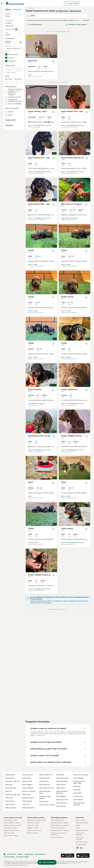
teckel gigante (61, 796)
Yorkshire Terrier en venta (12, 825)
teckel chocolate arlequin (45, 797)
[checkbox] (6, 55)
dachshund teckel (28, 808)
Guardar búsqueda (35, 25)
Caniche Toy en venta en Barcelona (59, 834)
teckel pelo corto (62, 800)
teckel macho (10, 778)
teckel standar (78, 800)
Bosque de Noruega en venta (37, 820)
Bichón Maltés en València (59, 825)
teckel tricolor (61, 785)
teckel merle (26, 795)
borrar (19, 46)
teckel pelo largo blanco (45, 792)
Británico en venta (33, 823)
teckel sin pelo (27, 781)
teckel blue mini (45, 778)
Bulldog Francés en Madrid (60, 823)
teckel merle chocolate (47, 805)
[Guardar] (53, 61)
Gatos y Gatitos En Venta (36, 818)
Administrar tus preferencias (61, 863)
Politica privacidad (82, 823)
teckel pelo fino (45, 785)
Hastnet (20, 854)
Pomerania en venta (10, 828)
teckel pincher (78, 796)
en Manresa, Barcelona (68, 11)
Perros (8, 18)
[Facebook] (77, 848)
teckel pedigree (27, 785)
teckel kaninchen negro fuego (79, 782)
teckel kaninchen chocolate (79, 804)
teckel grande (61, 806)
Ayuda (78, 825)
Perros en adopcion (57, 837)
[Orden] (77, 25)
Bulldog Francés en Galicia (59, 830)
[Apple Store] (83, 856)
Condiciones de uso (82, 830)
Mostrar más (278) (15, 88)
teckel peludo (44, 801)
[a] (20, 136)
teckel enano (26, 778)
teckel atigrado (27, 801)
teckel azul (77, 786)
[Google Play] (68, 856)
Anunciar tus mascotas (80, 834)
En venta (10, 26)
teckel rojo (26, 804)
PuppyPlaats (29, 854)
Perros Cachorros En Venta (13, 818)
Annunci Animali (9, 857)
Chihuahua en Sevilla (58, 828)
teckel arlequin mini (46, 775)
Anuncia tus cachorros (80, 838)
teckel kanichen (62, 803)
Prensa (78, 828)
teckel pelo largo (62, 781)
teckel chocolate (28, 788)
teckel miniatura (11, 808)
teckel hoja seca (28, 775)
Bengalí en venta (33, 828)
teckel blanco (61, 788)
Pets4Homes (11, 854)
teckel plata (60, 775)
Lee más (86, 20)
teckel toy (9, 791)
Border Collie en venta (11, 830)
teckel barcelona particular (62, 792)
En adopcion (11, 31)
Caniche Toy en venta (11, 836)
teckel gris (77, 790)
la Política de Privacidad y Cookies (28, 863)
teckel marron (44, 781)
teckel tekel (77, 793)
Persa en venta (32, 833)
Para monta (11, 35)
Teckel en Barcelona (57, 820)
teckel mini (9, 785)
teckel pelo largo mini (12, 781)
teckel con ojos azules (81, 775)
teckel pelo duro (11, 788)
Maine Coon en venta (34, 830)
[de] (10, 136)
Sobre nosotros (81, 820)
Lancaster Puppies (23, 857)
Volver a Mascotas (12, 14)
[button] (41, 97)
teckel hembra (10, 775)
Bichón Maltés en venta (12, 823)
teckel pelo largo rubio (13, 795)
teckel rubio (9, 798)
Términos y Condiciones (12, 863)
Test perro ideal (81, 844)
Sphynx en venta (33, 825)
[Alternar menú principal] (2, 3)
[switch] (17, 42)
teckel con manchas (29, 791)
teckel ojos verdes (62, 778)
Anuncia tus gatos (82, 842)
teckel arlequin (10, 804)
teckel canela (10, 801)
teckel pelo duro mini (46, 788)
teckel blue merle (28, 798)
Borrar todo (17, 10)
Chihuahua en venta (10, 820)
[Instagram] (81, 848)
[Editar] (21, 96)
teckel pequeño (78, 778)
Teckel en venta (9, 833)
